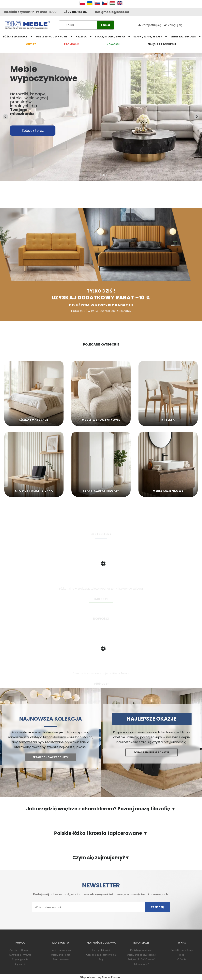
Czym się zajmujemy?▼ (101, 858)
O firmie (182, 959)
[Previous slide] (6, 117)
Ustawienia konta (61, 955)
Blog (182, 955)
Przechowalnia (61, 959)
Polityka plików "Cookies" (141, 959)
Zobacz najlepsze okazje (151, 752)
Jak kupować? (141, 964)
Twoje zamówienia (61, 950)
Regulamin (20, 964)
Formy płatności (101, 950)
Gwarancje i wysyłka (20, 955)
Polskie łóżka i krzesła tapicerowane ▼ (101, 833)
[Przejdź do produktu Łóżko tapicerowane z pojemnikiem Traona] (101, 655)
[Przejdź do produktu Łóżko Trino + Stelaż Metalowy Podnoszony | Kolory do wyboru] (101, 571)
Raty (101, 959)
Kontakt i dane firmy (182, 950)
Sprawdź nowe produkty (50, 757)
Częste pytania (20, 959)
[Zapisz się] (158, 907)
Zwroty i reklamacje (20, 950)
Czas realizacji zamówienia (101, 955)
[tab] (101, 175)
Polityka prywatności (141, 950)
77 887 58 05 (76, 12)
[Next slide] (196, 117)
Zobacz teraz (33, 131)
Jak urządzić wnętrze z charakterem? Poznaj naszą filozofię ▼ (101, 809)
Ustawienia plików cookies (141, 955)
